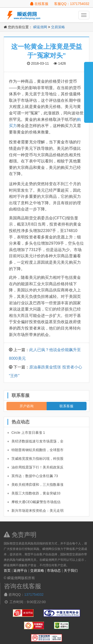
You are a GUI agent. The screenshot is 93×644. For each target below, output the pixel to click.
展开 (89, 90)
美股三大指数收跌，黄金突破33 (36, 493)
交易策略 (58, 27)
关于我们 (71, 570)
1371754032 (34, 594)
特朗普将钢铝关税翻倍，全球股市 (37, 450)
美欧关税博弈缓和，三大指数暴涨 (37, 485)
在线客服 (39, 4)
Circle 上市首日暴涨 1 (28, 433)
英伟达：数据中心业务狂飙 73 (35, 476)
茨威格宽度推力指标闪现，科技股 (37, 459)
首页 (7, 570)
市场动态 (54, 570)
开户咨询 (27, 406)
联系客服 (66, 406)
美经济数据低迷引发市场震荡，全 (37, 441)
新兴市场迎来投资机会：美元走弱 (37, 511)
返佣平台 (20, 570)
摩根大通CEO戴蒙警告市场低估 (36, 502)
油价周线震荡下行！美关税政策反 (37, 467)
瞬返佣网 (40, 27)
